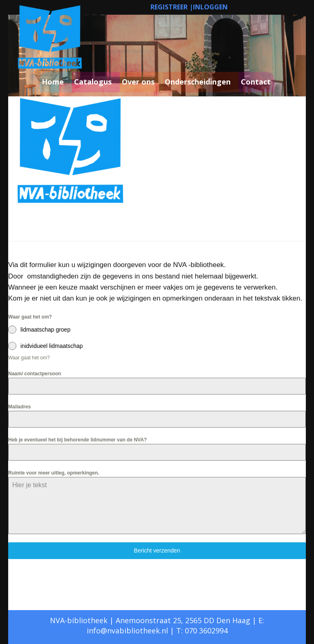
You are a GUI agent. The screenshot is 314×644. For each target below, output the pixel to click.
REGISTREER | (172, 7)
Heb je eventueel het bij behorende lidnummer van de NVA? (77, 440)
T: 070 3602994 (202, 631)
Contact (256, 82)
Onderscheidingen (198, 82)
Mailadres (19, 407)
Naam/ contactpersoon (35, 374)
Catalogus (93, 82)
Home (53, 82)
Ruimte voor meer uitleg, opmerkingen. (54, 473)
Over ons (138, 82)
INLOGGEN (210, 7)
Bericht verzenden (157, 550)
